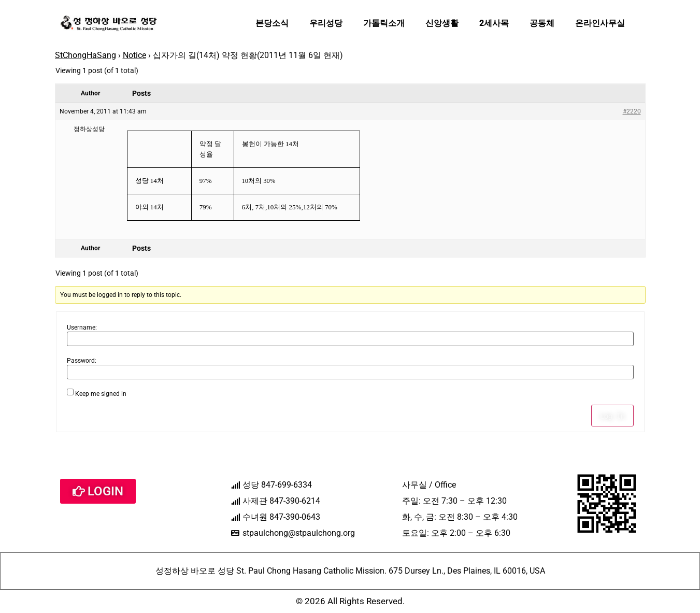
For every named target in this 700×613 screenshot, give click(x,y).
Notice (134, 55)
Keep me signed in (101, 394)
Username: (82, 327)
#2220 (632, 111)
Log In (612, 416)
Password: (82, 361)
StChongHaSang (85, 55)
